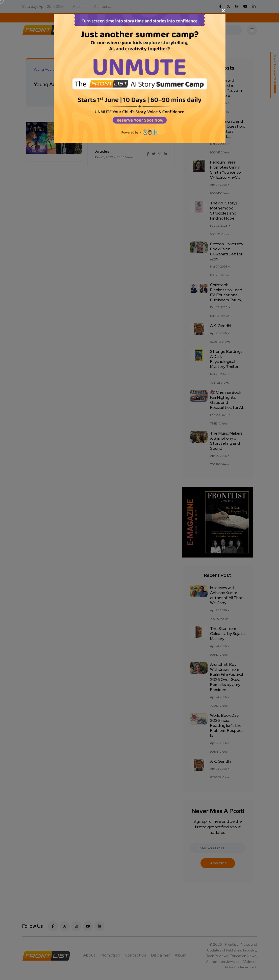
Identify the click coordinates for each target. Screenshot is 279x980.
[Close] (140, 11)
